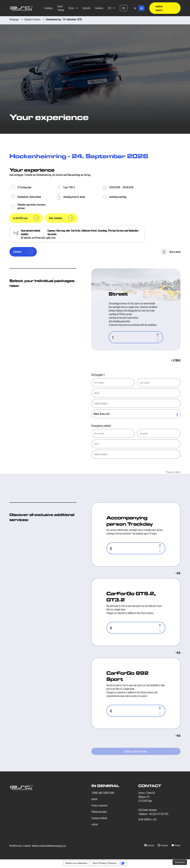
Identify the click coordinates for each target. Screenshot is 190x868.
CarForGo (86, 8)
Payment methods (99, 819)
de (135, 8)
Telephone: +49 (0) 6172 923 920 (154, 814)
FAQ (124, 8)
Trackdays (48, 8)
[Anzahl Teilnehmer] (134, 337)
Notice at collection (77, 864)
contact (95, 825)
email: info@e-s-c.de (148, 820)
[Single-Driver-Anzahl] (134, 548)
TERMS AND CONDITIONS (104, 793)
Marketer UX (61, 846)
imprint (94, 799)
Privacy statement (100, 806)
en (142, 8)
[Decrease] (158, 340)
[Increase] (158, 335)
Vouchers (99, 8)
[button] (73, 8)
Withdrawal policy (99, 812)
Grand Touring (61, 8)
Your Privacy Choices (104, 864)
